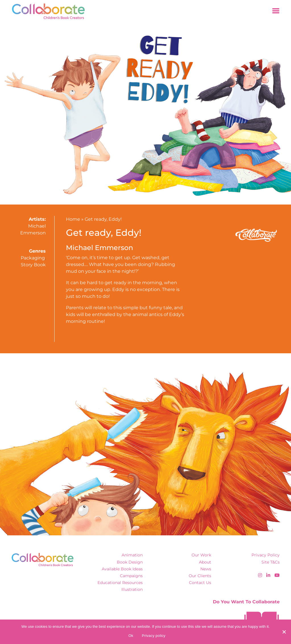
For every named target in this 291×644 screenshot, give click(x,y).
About (205, 562)
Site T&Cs (271, 562)
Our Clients (200, 576)
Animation (132, 555)
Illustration (132, 589)
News (206, 569)
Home (73, 219)
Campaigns (131, 576)
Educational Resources (120, 583)
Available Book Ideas (122, 569)
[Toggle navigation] (276, 11)
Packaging (33, 258)
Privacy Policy (266, 555)
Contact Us (200, 583)
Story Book (33, 265)
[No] (284, 632)
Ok (131, 636)
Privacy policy (154, 636)
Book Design (130, 562)
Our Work (201, 555)
